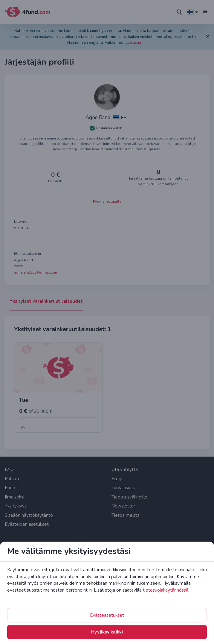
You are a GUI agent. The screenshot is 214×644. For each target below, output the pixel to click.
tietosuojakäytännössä (166, 590)
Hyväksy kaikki (107, 632)
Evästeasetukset (107, 615)
